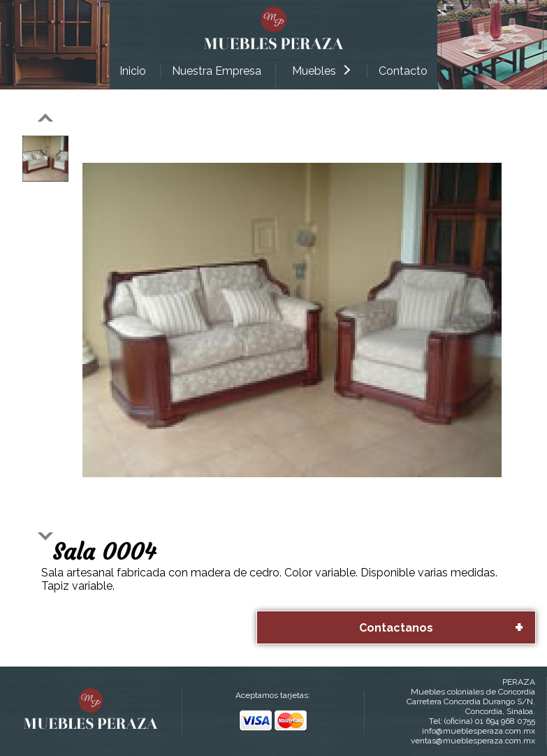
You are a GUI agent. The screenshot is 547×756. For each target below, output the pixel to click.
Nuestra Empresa (217, 71)
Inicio (133, 71)
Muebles (321, 71)
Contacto (403, 71)
